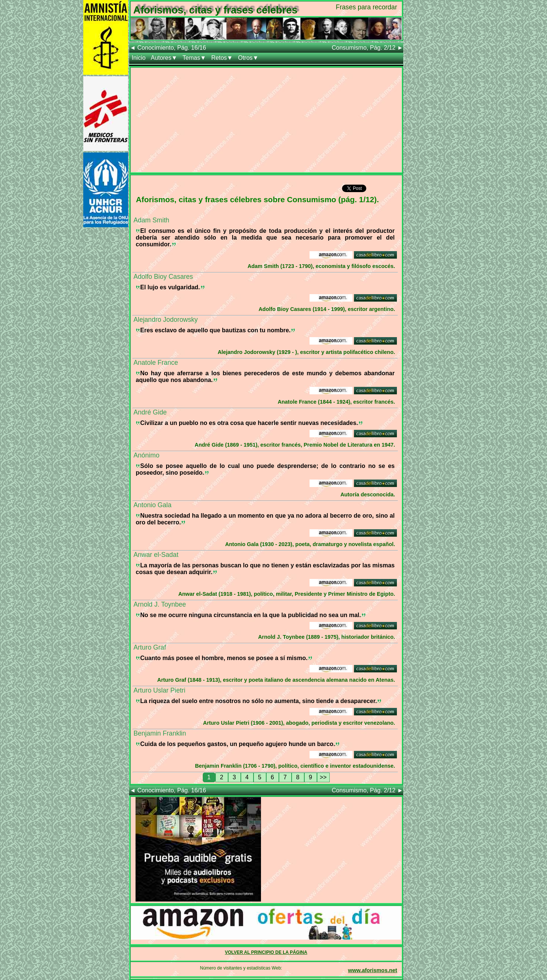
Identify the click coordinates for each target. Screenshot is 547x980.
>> (323, 777)
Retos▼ (222, 58)
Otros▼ (248, 58)
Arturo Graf (150, 647)
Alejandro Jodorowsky (166, 320)
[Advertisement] (266, 120)
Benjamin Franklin (160, 733)
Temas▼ (194, 58)
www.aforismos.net (372, 970)
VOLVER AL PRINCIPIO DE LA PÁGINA (266, 952)
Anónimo (147, 455)
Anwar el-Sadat (156, 555)
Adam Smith (152, 220)
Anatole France (156, 363)
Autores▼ (164, 58)
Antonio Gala (153, 505)
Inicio (139, 58)
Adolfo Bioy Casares (163, 277)
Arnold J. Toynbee (160, 604)
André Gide (150, 412)
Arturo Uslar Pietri (160, 690)
